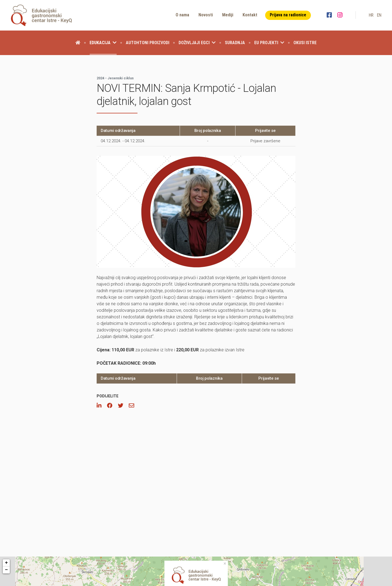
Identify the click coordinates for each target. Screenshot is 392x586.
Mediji (228, 15)
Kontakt (250, 15)
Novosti (206, 15)
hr (371, 15)
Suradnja (235, 43)
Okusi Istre (305, 43)
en (379, 15)
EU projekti (269, 43)
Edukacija (103, 43)
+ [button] (6, 563)
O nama (182, 15)
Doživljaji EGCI (197, 43)
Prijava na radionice (288, 15)
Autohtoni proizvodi (148, 43)
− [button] (6, 570)
